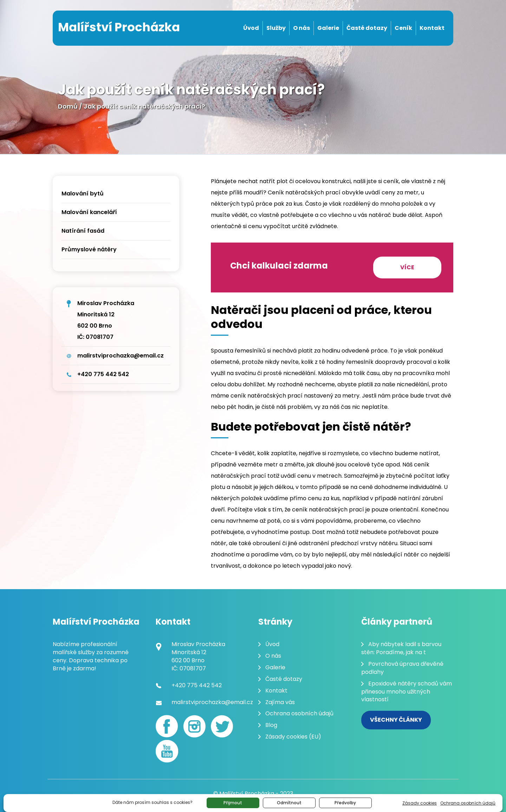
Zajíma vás (280, 702)
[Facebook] (167, 726)
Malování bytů (83, 194)
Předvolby (345, 803)
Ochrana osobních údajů (468, 803)
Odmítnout (289, 803)
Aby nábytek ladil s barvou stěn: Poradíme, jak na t (401, 648)
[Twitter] (222, 726)
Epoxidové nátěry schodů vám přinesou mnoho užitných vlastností (407, 692)
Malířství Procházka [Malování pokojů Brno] (119, 27)
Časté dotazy (367, 28)
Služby (276, 28)
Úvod (251, 28)
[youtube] (167, 751)
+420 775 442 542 (103, 374)
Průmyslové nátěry (89, 249)
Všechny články (396, 720)
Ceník (403, 28)
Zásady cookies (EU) (293, 737)
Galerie (328, 28)
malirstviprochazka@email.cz (121, 356)
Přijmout (233, 803)
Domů (68, 106)
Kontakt (432, 28)
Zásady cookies (420, 803)
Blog (271, 725)
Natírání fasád (83, 231)
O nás (301, 28)
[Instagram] (194, 726)
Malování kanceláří (89, 212)
